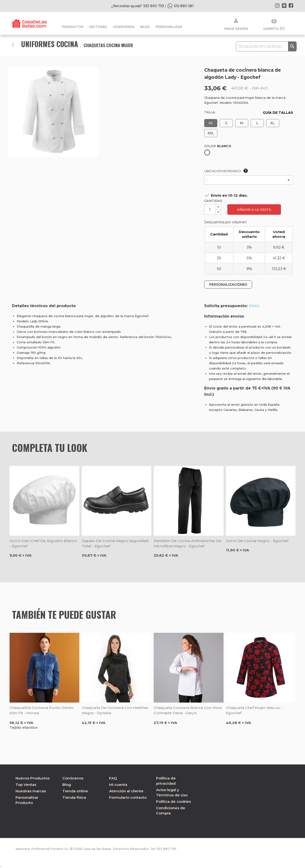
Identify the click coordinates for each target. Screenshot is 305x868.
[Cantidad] (210, 210)
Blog (67, 785)
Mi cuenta (118, 785)
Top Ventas (26, 785)
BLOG (145, 27)
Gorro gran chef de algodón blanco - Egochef (43, 543)
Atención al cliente (126, 791)
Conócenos (124, 27)
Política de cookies (173, 801)
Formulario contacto (128, 797)
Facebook (291, 5)
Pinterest (284, 5)
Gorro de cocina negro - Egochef (257, 541)
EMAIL (254, 306)
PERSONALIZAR (169, 27)
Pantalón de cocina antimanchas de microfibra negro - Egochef (188, 543)
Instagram (277, 5)
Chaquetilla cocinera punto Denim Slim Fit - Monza (42, 710)
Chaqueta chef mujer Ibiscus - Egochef (254, 710)
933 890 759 (170, 849)
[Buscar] (266, 46)
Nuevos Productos (33, 778)
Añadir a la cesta (254, 210)
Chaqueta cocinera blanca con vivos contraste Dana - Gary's (188, 710)
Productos (73, 27)
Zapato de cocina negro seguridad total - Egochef (115, 543)
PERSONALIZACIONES (228, 284)
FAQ (113, 778)
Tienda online (75, 791)
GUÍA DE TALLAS (278, 113)
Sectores (98, 27)
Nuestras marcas (31, 791)
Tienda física (74, 797)
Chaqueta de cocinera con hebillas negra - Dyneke (115, 710)
